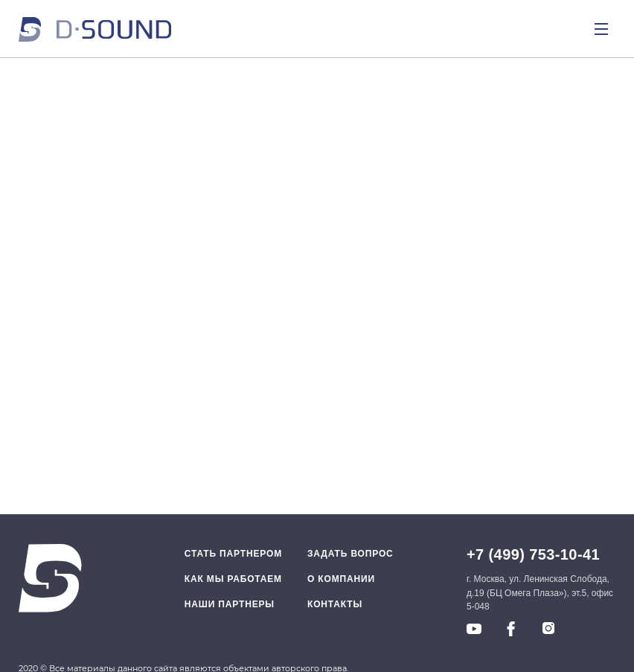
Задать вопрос (350, 554)
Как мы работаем (233, 579)
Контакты (335, 604)
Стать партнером (233, 554)
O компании (341, 579)
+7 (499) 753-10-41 (533, 554)
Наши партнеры (230, 604)
